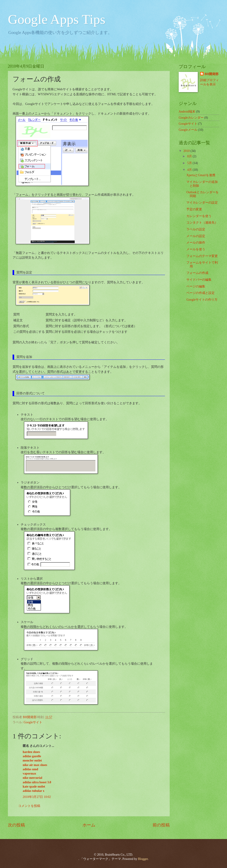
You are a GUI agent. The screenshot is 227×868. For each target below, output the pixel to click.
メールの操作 (196, 243)
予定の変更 (194, 209)
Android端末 (187, 112)
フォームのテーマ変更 (202, 256)
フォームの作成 (197, 273)
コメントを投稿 (29, 806)
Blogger (143, 859)
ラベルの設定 (196, 229)
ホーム (89, 825)
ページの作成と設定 (200, 293)
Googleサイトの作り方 (202, 300)
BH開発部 (211, 74)
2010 (187, 151)
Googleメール (188, 130)
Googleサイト (33, 722)
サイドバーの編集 (199, 280)
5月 (190, 163)
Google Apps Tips (57, 19)
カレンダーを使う (199, 216)
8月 (190, 156)
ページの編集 (196, 286)
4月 (190, 170)
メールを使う (196, 249)
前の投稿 (161, 825)
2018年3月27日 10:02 (37, 797)
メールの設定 (196, 236)
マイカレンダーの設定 (202, 203)
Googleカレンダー (191, 118)
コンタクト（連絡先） (202, 223)
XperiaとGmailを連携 (201, 175)
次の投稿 (16, 825)
